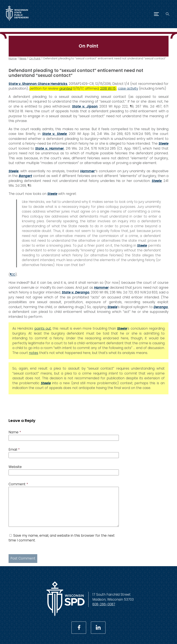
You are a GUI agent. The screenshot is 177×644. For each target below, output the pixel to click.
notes (34, 353)
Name (15, 432)
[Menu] (156, 14)
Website (15, 467)
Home (13, 58)
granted (66, 88)
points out (43, 328)
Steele (13, 171)
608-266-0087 (104, 604)
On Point (35, 58)
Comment (18, 484)
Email (14, 450)
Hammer (88, 171)
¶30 (13, 274)
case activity (128, 88)
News (23, 58)
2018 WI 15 (108, 88)
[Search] (168, 14)
